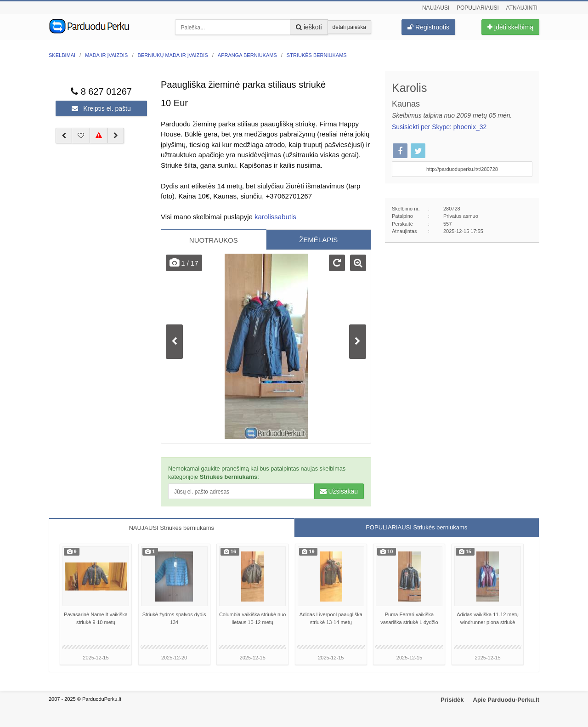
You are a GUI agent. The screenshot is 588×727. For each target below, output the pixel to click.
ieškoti (309, 27)
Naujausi (436, 8)
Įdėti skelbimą (510, 27)
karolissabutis (275, 217)
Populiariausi (478, 8)
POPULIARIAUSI (416, 527)
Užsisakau (339, 491)
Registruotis (428, 27)
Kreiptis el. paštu (101, 108)
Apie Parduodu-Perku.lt (506, 700)
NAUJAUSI (171, 528)
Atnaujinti (522, 8)
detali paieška (349, 27)
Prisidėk (452, 700)
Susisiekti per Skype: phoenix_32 (439, 127)
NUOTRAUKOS (214, 240)
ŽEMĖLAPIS (318, 240)
